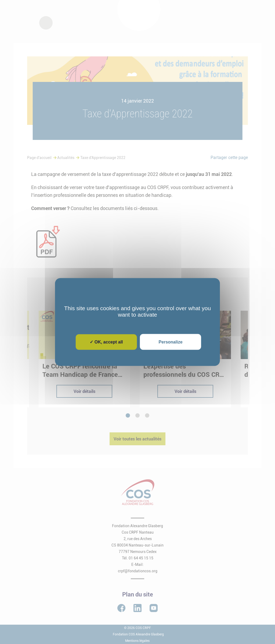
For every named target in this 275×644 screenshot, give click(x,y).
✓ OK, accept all (106, 342)
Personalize (171, 342)
